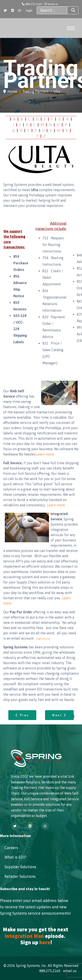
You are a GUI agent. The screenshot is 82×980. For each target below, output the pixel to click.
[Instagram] (19, 11)
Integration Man (24, 936)
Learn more (45, 454)
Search (69, 10)
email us (53, 4)
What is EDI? (15, 857)
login (29, 11)
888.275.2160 (34, 4)
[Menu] (71, 28)
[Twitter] (5, 11)
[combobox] (52, 10)
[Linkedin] (12, 11)
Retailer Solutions (20, 876)
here (45, 942)
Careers (11, 848)
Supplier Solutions (20, 867)
